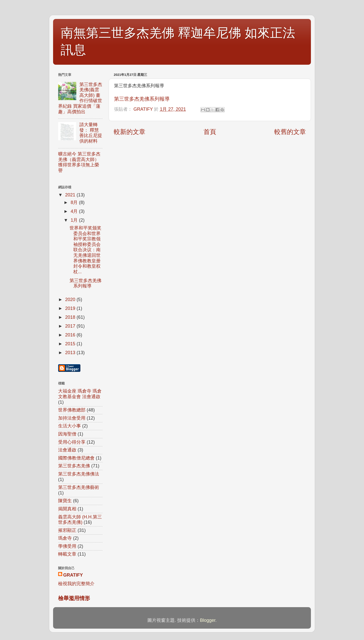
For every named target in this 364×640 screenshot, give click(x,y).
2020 (71, 300)
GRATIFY (73, 575)
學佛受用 (67, 546)
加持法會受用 (72, 418)
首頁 (210, 132)
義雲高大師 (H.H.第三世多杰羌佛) (80, 520)
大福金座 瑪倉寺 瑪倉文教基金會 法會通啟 (80, 394)
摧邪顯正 (67, 530)
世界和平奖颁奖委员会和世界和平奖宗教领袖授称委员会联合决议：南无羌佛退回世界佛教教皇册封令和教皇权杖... (85, 250)
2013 (71, 353)
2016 (71, 335)
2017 (71, 326)
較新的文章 (130, 132)
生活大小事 (70, 426)
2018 (71, 317)
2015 (71, 344)
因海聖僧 (67, 434)
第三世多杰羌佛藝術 (79, 487)
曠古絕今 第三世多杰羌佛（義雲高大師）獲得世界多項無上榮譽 (79, 162)
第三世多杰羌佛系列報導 (142, 99)
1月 (75, 220)
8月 (75, 202)
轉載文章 (67, 554)
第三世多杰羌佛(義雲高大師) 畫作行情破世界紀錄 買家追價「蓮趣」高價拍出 (80, 98)
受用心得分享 (72, 442)
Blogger (208, 620)
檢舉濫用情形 (74, 598)
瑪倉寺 (65, 538)
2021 (71, 195)
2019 (71, 308)
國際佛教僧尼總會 (76, 458)
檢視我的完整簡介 (76, 584)
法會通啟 (67, 450)
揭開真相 (67, 509)
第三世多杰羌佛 (74, 466)
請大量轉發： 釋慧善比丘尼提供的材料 (91, 133)
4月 (75, 211)
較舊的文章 (290, 132)
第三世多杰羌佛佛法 (79, 474)
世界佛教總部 (72, 410)
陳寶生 (65, 501)
